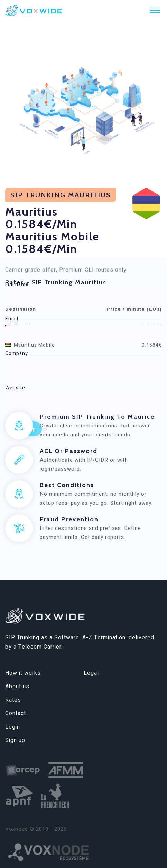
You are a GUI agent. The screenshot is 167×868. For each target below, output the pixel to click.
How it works (23, 673)
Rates (13, 700)
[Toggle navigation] (155, 10)
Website (15, 388)
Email (12, 319)
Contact (16, 713)
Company (17, 353)
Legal (91, 673)
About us (17, 687)
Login (13, 727)
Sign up (15, 740)
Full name (17, 284)
